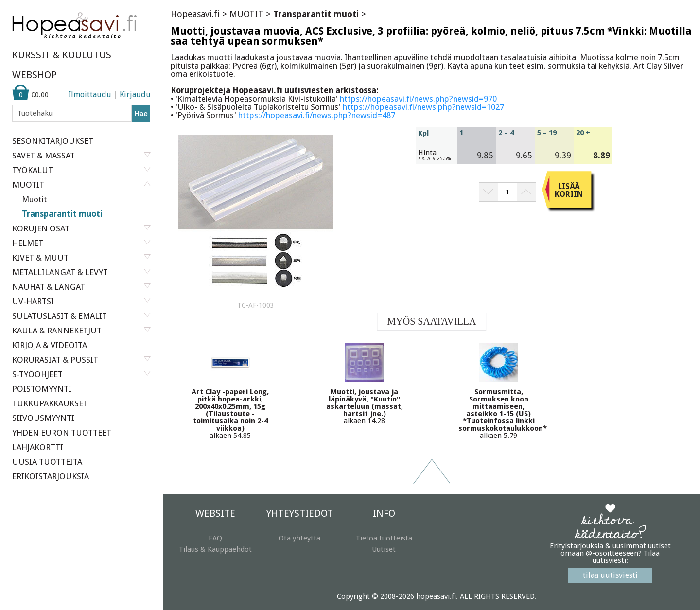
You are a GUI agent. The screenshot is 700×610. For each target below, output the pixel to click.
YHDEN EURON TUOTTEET (62, 433)
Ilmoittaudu (90, 95)
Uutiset (384, 549)
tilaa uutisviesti (610, 575)
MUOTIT (246, 14)
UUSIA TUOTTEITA (47, 462)
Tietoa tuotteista (384, 538)
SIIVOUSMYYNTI (43, 418)
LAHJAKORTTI (38, 447)
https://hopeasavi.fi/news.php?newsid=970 (418, 99)
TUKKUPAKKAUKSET (50, 403)
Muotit (35, 199)
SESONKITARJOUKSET (53, 141)
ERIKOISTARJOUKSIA (51, 476)
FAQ (215, 538)
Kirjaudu (135, 95)
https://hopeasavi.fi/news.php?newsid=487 (317, 115)
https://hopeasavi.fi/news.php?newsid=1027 (423, 107)
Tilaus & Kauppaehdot (215, 549)
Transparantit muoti (62, 214)
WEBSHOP (35, 75)
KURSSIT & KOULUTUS (62, 55)
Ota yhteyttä (299, 538)
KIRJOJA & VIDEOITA (50, 345)
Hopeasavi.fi (195, 14)
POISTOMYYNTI (42, 389)
